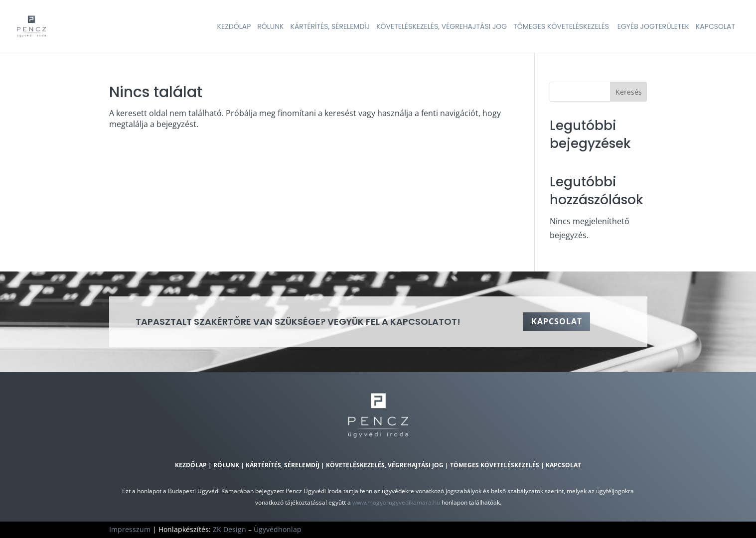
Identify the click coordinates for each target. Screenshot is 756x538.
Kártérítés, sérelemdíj (283, 465)
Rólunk (226, 465)
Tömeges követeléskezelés (495, 465)
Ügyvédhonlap (278, 529)
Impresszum (130, 529)
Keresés (629, 92)
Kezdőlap (191, 465)
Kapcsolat (557, 321)
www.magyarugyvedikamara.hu (396, 502)
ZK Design (229, 529)
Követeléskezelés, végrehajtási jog (385, 465)
